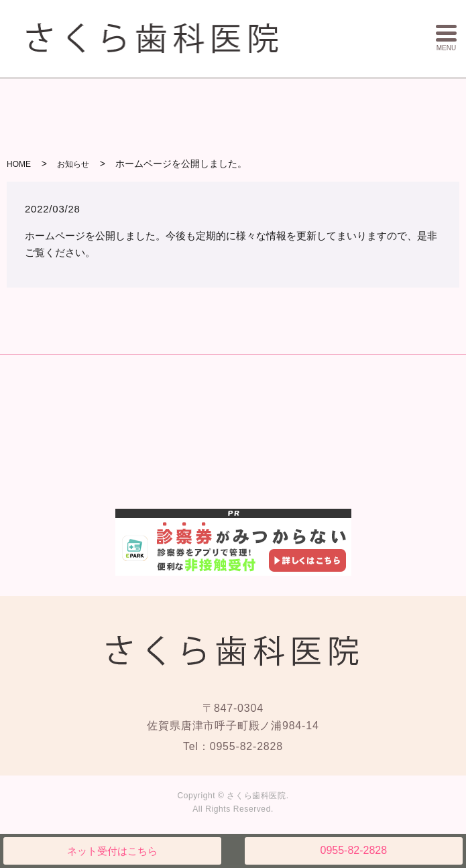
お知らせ (73, 164)
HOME (19, 164)
